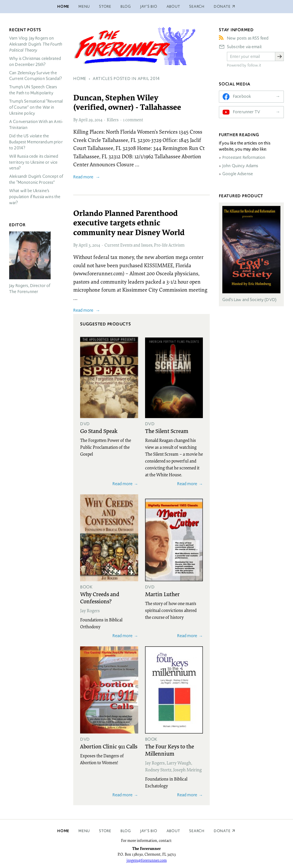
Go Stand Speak (99, 431)
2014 (98, 120)
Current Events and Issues (128, 245)
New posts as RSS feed (248, 38)
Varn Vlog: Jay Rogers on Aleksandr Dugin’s (36, 44)
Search (197, 6)
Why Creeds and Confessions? (100, 597)
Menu (84, 6)
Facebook (242, 96)
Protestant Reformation (244, 157)
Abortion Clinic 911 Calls (109, 746)
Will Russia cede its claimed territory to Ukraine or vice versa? (34, 162)
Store (105, 6)
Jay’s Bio (149, 6)
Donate (222, 831)
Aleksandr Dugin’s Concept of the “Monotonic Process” (36, 179)
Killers (113, 120)
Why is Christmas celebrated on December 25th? (35, 62)
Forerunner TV (247, 112)
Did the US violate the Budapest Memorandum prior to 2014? (36, 142)
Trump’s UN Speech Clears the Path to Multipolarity (33, 90)
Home (63, 6)
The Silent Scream (167, 431)
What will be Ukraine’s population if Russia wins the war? (35, 197)
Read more (83, 177)
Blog (126, 6)
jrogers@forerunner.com (147, 860)
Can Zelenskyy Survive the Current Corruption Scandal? (35, 76)
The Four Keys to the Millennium (170, 750)
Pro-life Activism (169, 245)
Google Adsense (238, 174)
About (173, 6)
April (83, 120)
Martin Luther (162, 594)
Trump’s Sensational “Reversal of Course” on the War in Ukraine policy (36, 107)
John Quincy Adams (240, 166)
